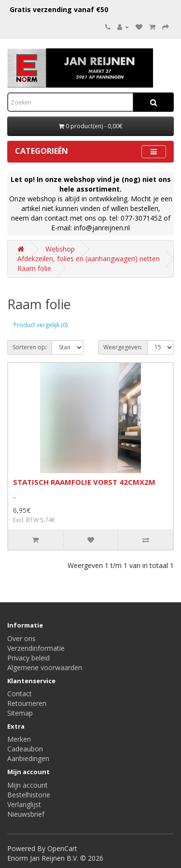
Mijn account (28, 785)
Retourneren (27, 703)
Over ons (21, 638)
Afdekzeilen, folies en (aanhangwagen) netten (89, 259)
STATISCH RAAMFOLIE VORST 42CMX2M (84, 482)
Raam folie (34, 268)
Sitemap (20, 713)
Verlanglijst (24, 804)
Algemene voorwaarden (45, 667)
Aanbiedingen (28, 758)
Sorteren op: (30, 347)
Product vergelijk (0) (41, 325)
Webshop (60, 249)
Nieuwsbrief (26, 814)
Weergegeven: (123, 347)
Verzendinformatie (36, 648)
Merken (19, 739)
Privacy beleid (28, 658)
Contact (20, 694)
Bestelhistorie (29, 795)
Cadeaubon (25, 749)
